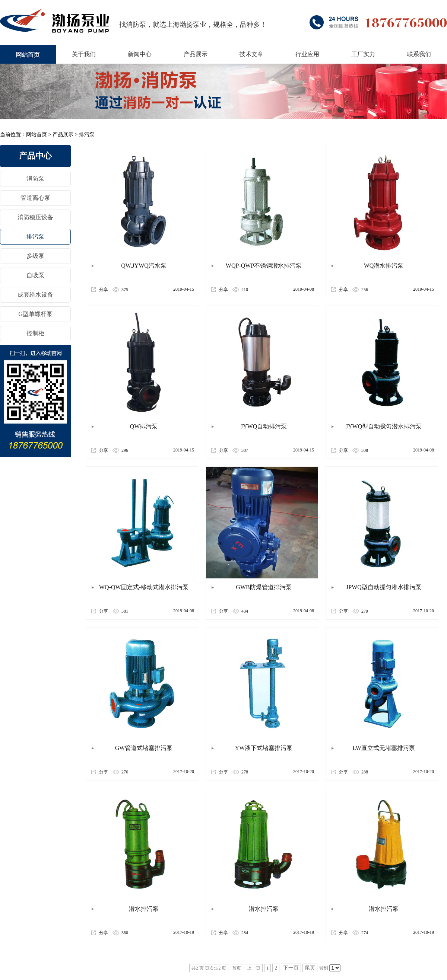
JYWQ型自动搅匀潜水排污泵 (384, 426)
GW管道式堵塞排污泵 (144, 748)
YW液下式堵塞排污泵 (264, 748)
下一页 (291, 968)
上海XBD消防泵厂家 (28, 54)
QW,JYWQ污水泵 (144, 266)
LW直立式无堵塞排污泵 (384, 748)
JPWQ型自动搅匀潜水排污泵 (384, 587)
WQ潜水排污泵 (384, 266)
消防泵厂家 (55, 20)
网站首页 (37, 135)
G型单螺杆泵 (35, 314)
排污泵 (87, 135)
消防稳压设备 (35, 217)
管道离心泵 (35, 198)
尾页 (310, 968)
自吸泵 (35, 275)
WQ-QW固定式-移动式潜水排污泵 (144, 587)
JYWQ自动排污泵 (264, 426)
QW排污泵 (144, 426)
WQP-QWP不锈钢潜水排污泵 (264, 266)
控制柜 (35, 333)
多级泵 (35, 256)
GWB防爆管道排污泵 (264, 587)
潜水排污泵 (144, 909)
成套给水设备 (35, 295)
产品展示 (63, 135)
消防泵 (35, 178)
